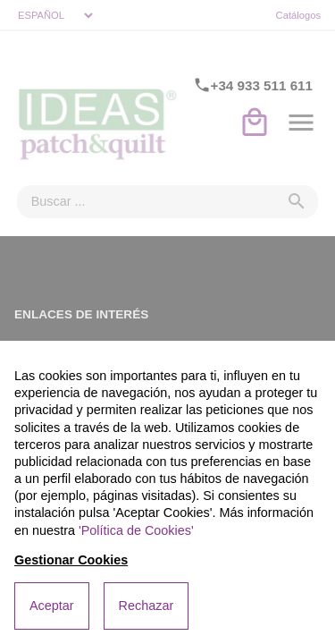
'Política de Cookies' (136, 530)
